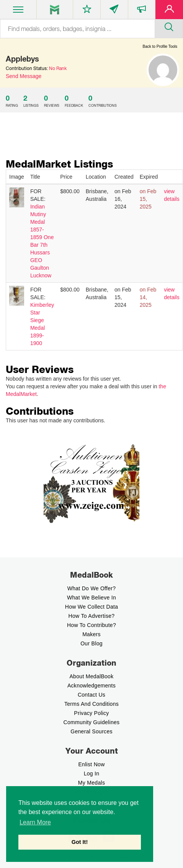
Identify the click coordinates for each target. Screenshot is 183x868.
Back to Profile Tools (160, 46)
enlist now (91, 764)
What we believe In (91, 598)
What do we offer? (92, 588)
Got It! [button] (80, 842)
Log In (92, 774)
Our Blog (91, 643)
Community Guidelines (92, 722)
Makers (91, 634)
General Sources (91, 731)
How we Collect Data (92, 607)
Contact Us (91, 695)
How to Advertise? (92, 616)
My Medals (91, 783)
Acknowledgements (91, 686)
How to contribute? (91, 625)
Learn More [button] (35, 822)
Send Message (24, 76)
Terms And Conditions (91, 704)
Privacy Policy (91, 713)
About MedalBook (91, 676)
